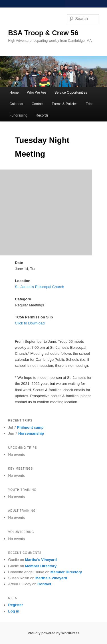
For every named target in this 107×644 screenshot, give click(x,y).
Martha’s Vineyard (41, 560)
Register (16, 605)
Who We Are (36, 92)
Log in (14, 611)
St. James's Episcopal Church (39, 287)
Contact (38, 104)
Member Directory (41, 566)
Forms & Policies (65, 104)
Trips (90, 104)
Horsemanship (31, 433)
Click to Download (30, 323)
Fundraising (18, 115)
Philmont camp (30, 427)
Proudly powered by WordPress (53, 633)
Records (42, 115)
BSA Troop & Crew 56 (43, 33)
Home (14, 92)
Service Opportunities (71, 92)
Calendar (16, 104)
